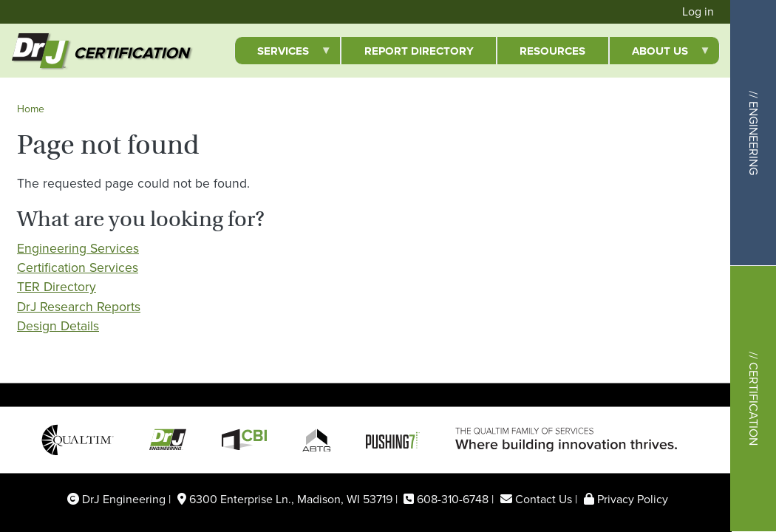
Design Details (58, 326)
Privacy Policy (633, 499)
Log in (698, 11)
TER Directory (57, 287)
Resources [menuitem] (552, 51)
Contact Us (544, 499)
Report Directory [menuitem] (419, 51)
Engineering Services (78, 248)
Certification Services (78, 267)
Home (31, 109)
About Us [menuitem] (660, 54)
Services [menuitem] (283, 54)
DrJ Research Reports (79, 307)
